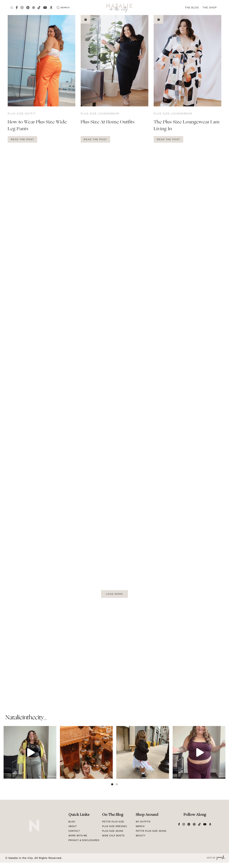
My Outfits (143, 822)
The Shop (210, 8)
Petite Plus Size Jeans (151, 831)
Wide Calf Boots (113, 836)
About (73, 826)
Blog (72, 822)
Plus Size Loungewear (100, 114)
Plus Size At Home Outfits (108, 122)
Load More (114, 594)
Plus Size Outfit (22, 114)
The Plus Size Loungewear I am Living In (187, 126)
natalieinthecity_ (26, 718)
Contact (74, 831)
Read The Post (22, 139)
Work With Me (78, 836)
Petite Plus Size (113, 822)
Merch (140, 826)
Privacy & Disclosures (84, 840)
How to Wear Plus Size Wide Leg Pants (37, 126)
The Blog (192, 8)
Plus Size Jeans (113, 831)
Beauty (141, 836)
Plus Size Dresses (115, 826)
